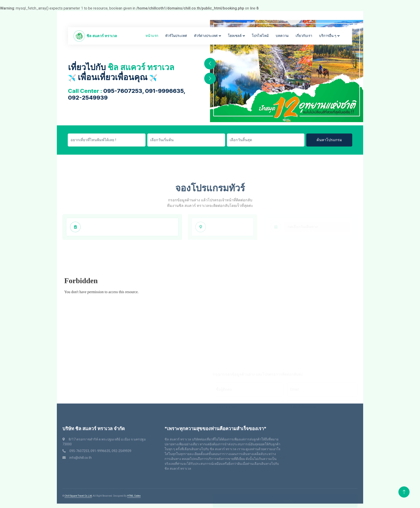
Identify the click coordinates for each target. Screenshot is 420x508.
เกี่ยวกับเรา (304, 36)
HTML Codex (134, 496)
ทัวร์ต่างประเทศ (206, 36)
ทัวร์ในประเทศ (176, 36)
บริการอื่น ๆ (328, 36)
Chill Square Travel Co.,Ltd (78, 496)
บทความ (282, 36)
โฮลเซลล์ (235, 36)
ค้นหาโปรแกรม (329, 140)
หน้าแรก (152, 36)
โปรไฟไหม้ (260, 36)
